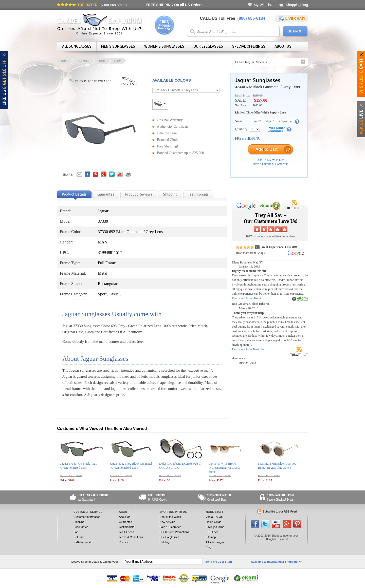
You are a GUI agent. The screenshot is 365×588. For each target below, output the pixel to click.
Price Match (81, 527)
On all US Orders (174, 5)
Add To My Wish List (271, 160)
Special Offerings (249, 46)
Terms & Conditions (131, 537)
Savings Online (215, 527)
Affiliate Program (216, 542)
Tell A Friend (126, 532)
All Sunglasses (77, 46)
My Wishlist (263, 5)
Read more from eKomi (246, 298)
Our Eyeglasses (208, 46)
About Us (283, 46)
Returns (78, 537)
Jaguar (101, 61)
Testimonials (127, 527)
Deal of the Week (170, 517)
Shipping (79, 522)
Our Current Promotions (174, 532)
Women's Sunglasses (164, 46)
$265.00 (258, 96)
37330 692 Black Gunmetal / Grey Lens (267, 87)
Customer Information (87, 517)
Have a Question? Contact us (270, 164)
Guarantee (125, 522)
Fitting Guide (213, 522)
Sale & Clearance (170, 527)
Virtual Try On (214, 517)
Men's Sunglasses (118, 46)
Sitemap (211, 537)
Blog (208, 547)
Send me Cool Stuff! (219, 562)
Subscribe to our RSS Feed (280, 511)
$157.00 (261, 100)
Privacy (123, 542)
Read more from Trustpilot (248, 349)
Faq (76, 532)
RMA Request (82, 542)
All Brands (83, 61)
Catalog (164, 542)
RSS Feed (212, 532)
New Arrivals (167, 522)
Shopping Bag (297, 5)
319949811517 (110, 252)
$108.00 (257, 105)
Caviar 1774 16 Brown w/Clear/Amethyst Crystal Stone (225, 468)
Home (64, 61)
